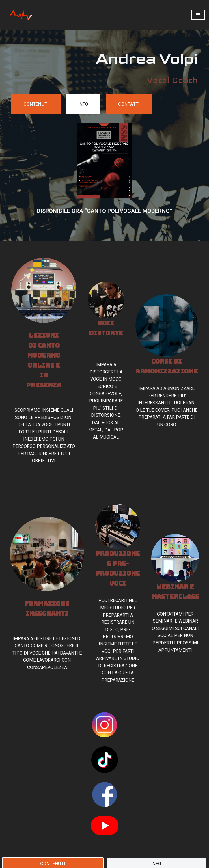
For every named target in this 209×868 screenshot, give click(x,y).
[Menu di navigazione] (198, 15)
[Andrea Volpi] (21, 15)
